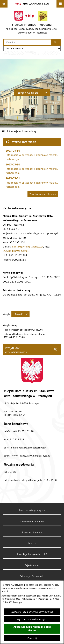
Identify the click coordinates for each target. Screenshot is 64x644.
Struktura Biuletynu (32, 532)
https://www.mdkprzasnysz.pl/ (35, 456)
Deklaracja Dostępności (32, 576)
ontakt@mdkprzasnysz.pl (33, 448)
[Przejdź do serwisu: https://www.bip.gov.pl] (32, 4)
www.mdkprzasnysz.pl (16, 251)
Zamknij (32, 638)
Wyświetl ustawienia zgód (32, 619)
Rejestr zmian (32, 565)
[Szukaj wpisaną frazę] (56, 42)
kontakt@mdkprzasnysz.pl (28, 246)
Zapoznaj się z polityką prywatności (32, 612)
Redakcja (32, 543)
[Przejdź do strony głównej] (32, 23)
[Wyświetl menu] (60, 4)
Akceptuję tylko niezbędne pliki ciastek (32, 629)
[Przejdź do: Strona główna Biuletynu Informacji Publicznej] (3, 131)
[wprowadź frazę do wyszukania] (27, 42)
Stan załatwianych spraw (32, 510)
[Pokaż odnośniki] (4, 4)
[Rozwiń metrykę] (20, 314)
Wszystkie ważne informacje (43, 194)
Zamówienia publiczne (32, 521)
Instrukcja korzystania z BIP (32, 554)
